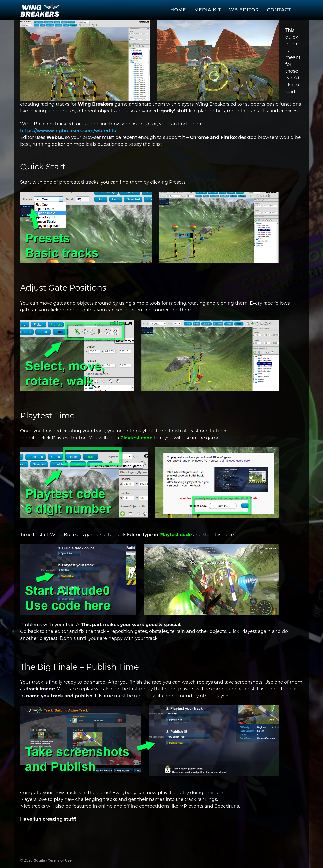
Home (178, 10)
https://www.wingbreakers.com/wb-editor (69, 131)
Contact (279, 10)
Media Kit (208, 10)
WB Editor (244, 10)
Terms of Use (60, 860)
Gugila (39, 860)
